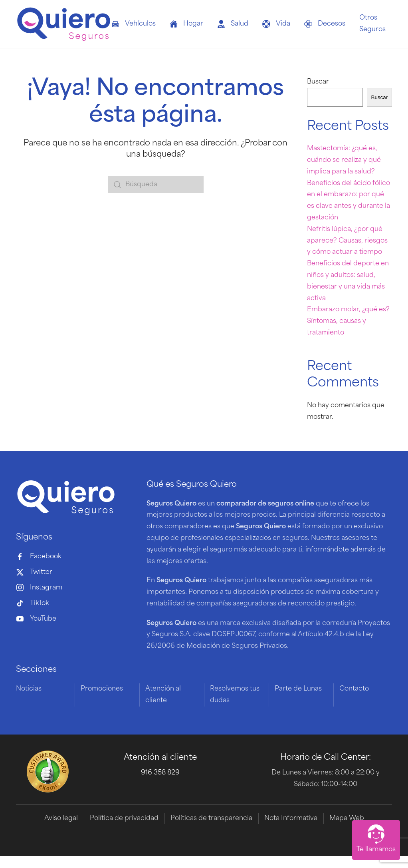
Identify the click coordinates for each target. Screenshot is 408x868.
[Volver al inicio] (64, 24)
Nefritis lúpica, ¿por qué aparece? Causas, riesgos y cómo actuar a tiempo (347, 241)
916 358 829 (160, 773)
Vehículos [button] (134, 24)
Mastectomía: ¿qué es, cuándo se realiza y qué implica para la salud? (344, 160)
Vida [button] (276, 24)
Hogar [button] (186, 24)
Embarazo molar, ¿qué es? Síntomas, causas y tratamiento (348, 321)
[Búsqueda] (156, 185)
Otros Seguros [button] (372, 24)
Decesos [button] (325, 24)
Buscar (318, 82)
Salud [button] (233, 24)
